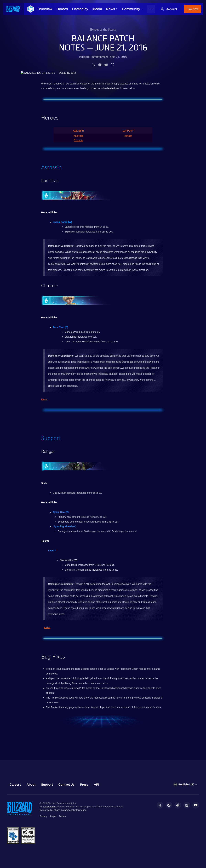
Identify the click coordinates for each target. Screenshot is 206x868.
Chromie (79, 140)
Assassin (78, 131)
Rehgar (128, 136)
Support (128, 131)
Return (44, 399)
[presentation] (13, 9)
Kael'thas (78, 136)
